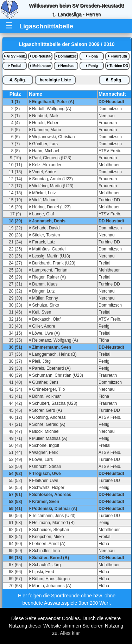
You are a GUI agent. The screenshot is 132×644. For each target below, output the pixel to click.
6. (114, 80)
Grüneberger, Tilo (47, 389)
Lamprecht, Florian (48, 270)
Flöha (92, 56)
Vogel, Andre (42, 172)
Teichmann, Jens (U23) (52, 516)
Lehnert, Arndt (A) (47, 544)
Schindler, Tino (44, 551)
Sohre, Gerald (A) (47, 424)
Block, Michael (44, 431)
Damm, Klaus (43, 284)
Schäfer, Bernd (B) (49, 558)
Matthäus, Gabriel (47, 249)
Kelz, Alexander (45, 165)
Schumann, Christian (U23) (56, 375)
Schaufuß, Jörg (45, 565)
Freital (15, 66)
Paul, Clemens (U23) (50, 158)
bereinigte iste (55, 80)
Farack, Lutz (42, 242)
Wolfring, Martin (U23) (51, 186)
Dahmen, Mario (45, 130)
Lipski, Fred (41, 572)
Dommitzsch (67, 56)
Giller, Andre (42, 326)
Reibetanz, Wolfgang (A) (54, 340)
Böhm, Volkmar (45, 396)
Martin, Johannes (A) (50, 586)
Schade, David (44, 228)
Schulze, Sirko (44, 305)
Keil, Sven (40, 312)
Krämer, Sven (44, 502)
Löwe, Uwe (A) (44, 333)
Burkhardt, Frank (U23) (52, 263)
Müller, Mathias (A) (48, 438)
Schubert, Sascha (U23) (53, 403)
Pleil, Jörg (40, 361)
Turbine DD (117, 66)
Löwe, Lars (41, 459)
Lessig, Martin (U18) (49, 256)
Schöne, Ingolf (44, 445)
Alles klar (70, 633)
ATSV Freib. (15, 56)
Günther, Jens (44, 382)
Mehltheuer (40, 66)
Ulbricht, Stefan (45, 467)
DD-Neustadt (41, 56)
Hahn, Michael (44, 151)
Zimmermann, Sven (50, 347)
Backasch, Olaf (45, 319)
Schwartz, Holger (47, 488)
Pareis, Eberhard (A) (50, 368)
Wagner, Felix (43, 452)
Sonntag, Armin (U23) (51, 179)
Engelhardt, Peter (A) (52, 102)
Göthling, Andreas (47, 417)
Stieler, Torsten (45, 235)
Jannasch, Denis (47, 221)
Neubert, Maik (44, 116)
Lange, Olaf (41, 214)
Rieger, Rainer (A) (47, 277)
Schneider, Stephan (49, 530)
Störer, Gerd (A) (45, 410)
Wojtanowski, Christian (52, 137)
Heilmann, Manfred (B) (52, 523)
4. (18, 80)
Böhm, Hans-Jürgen (49, 579)
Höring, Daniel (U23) (50, 207)
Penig (92, 66)
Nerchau (66, 66)
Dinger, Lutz (42, 291)
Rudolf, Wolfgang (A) (50, 109)
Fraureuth (117, 56)
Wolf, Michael (43, 200)
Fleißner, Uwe (43, 481)
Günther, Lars (43, 144)
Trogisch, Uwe (45, 474)
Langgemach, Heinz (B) (53, 354)
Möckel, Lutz (42, 193)
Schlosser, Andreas (50, 495)
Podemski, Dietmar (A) (53, 509)
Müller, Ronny (43, 298)
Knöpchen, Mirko (46, 537)
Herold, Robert (44, 123)
